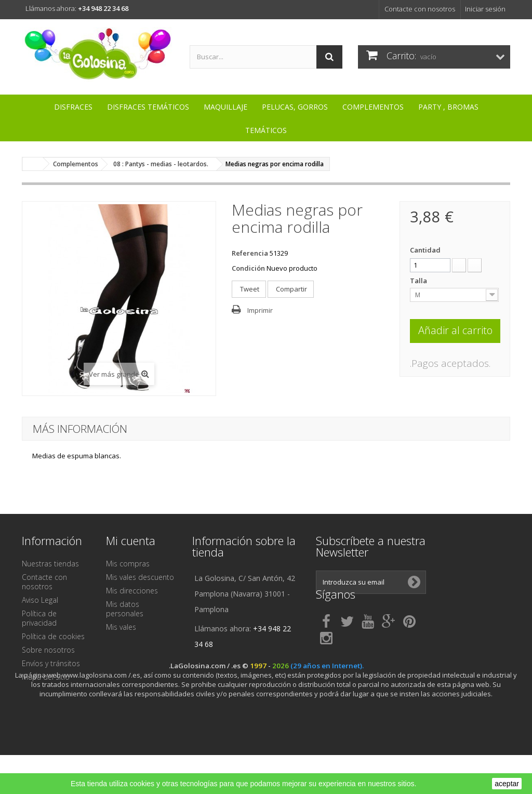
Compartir (291, 289)
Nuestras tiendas (50, 564)
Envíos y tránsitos (51, 663)
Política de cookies (53, 636)
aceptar (507, 784)
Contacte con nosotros (420, 9)
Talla (419, 281)
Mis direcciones (132, 591)
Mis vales (121, 627)
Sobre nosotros (48, 650)
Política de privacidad (39, 618)
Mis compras (128, 564)
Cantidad (425, 250)
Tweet (249, 289)
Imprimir (260, 310)
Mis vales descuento (140, 577)
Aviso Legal (40, 600)
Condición (248, 268)
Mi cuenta (131, 540)
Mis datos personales (125, 609)
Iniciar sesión (485, 9)
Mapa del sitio (46, 677)
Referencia (250, 253)
